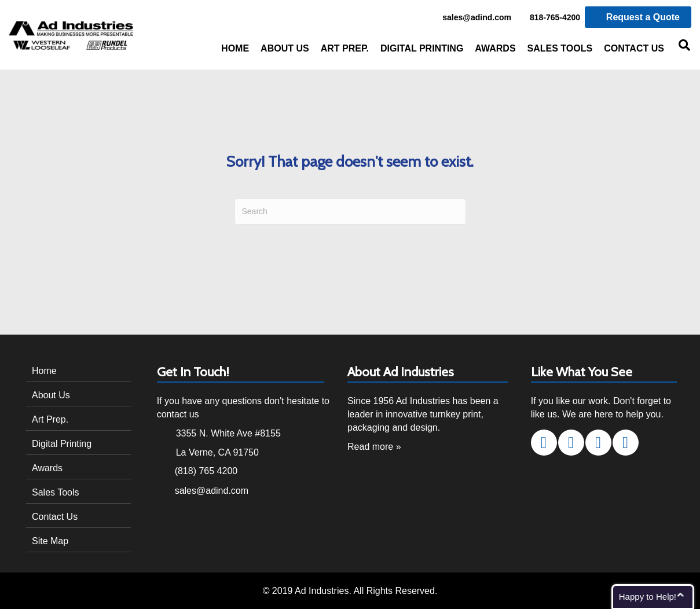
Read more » (374, 447)
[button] (544, 443)
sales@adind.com (470, 18)
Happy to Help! (648, 597)
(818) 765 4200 (206, 471)
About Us (285, 48)
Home (235, 48)
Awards (495, 48)
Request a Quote (638, 17)
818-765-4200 (549, 18)
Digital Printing (422, 48)
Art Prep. (345, 48)
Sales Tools (560, 48)
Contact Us (634, 48)
